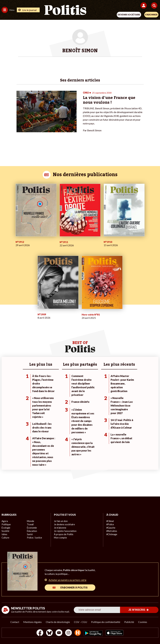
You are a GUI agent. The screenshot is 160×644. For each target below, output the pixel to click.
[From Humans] (78, 633)
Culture (5, 538)
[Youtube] (59, 633)
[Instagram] (69, 633)
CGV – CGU (80, 622)
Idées (4, 534)
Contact (15, 622)
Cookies (143, 622)
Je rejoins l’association (65, 531)
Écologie (6, 528)
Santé (30, 534)
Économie (32, 528)
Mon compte (60, 538)
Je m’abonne (60, 528)
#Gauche (111, 528)
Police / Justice (34, 538)
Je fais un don (61, 521)
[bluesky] (49, 633)
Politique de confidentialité (106, 622)
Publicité (129, 622)
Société (5, 531)
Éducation (32, 531)
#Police (110, 524)
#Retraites (112, 531)
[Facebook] (39, 633)
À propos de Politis (63, 534)
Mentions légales (32, 622)
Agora (5, 521)
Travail (30, 524)
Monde (30, 521)
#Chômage (112, 534)
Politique (6, 524)
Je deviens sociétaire (64, 524)
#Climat (110, 521)
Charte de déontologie (58, 622)
